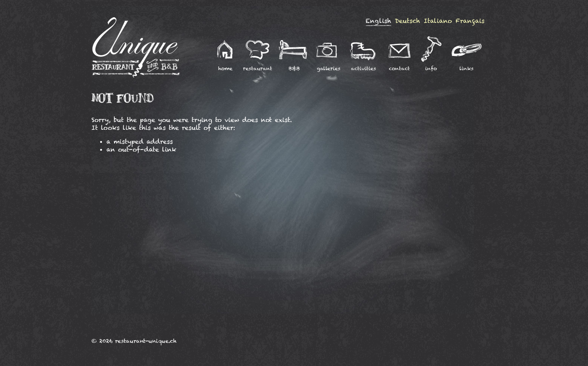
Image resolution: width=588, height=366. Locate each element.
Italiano (438, 21)
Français (470, 21)
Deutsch (407, 21)
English (378, 21)
